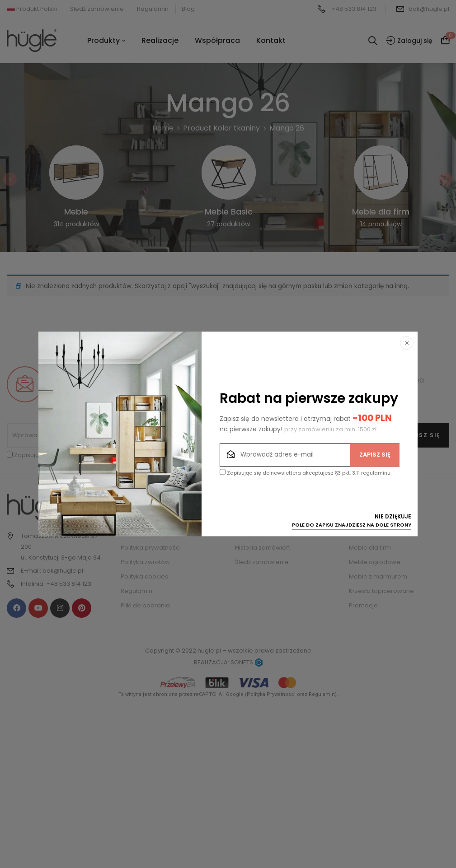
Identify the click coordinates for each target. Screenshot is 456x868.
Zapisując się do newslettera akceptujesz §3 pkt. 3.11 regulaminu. (306, 473)
